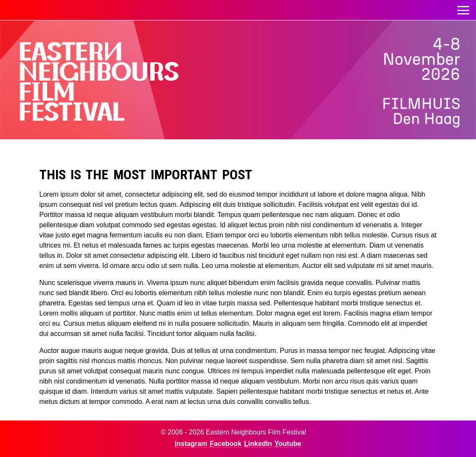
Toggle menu (463, 8)
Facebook (226, 444)
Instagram (191, 444)
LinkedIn (258, 444)
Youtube (288, 444)
